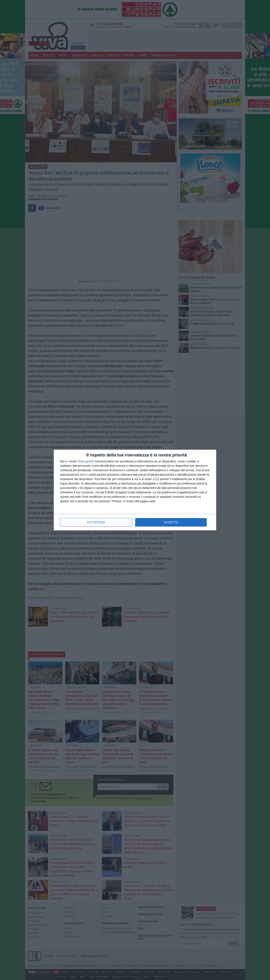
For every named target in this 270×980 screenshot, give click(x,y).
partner (89, 461)
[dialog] (135, 490)
